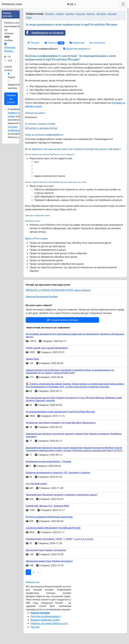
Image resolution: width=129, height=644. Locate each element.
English (60, 14)
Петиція (33, 43)
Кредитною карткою (14, 174)
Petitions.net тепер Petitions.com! (49, 623)
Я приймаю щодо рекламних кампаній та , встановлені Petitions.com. (18, 211)
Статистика (97, 43)
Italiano (91, 14)
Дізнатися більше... (10, 135)
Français (80, 14)
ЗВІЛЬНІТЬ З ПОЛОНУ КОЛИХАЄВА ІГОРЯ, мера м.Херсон (58, 290)
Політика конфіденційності (43, 49)
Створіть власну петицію (62, 320)
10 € (10, 148)
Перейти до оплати (11, 187)
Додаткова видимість (77, 49)
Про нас (35, 627)
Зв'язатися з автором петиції (41, 128)
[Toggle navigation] (123, 4)
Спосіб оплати (8, 156)
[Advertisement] (11, 52)
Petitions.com (12, 4)
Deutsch (49, 14)
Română (101, 14)
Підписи (54, 43)
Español (70, 14)
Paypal (11, 165)
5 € (9, 145)
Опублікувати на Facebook (44, 33)
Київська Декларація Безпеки (42, 297)
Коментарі (77, 43)
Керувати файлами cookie (45, 620)
